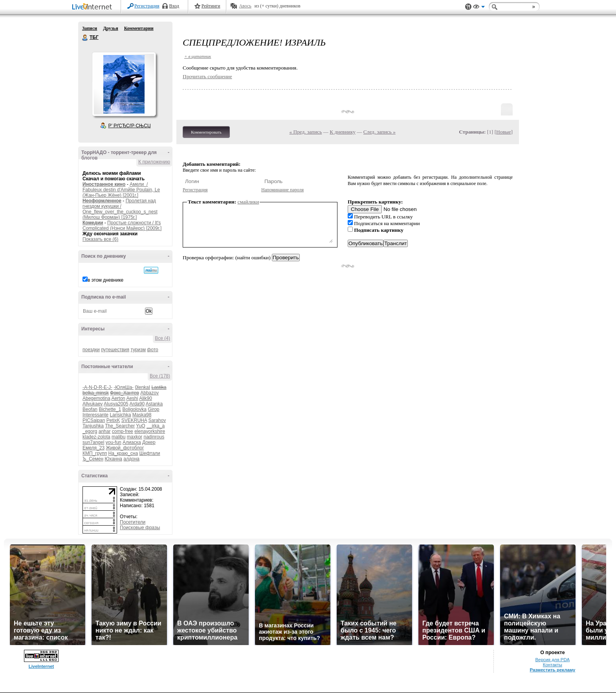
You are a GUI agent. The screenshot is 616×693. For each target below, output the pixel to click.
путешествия (115, 350)
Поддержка (468, 7)
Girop (153, 409)
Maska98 (142, 415)
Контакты (553, 665)
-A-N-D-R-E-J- (97, 387)
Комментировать (206, 132)
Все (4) (162, 338)
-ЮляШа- (124, 387)
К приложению (154, 162)
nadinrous (154, 437)
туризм (138, 350)
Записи (90, 28)
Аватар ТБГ (124, 84)
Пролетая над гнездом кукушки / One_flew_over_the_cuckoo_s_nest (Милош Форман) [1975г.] (120, 209)
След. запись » (379, 132)
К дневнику (343, 132)
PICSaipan (94, 420)
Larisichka (120, 415)
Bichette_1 (110, 409)
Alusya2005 (116, 404)
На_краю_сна (123, 453)
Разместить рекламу (552, 670)
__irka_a (156, 426)
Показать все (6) (100, 239)
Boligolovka (134, 409)
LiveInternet (93, 7)
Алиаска (132, 442)
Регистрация (147, 6)
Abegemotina (96, 398)
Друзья (110, 28)
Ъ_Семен (93, 459)
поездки (91, 350)
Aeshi (132, 398)
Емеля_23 (93, 448)
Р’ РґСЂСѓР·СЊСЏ (130, 126)
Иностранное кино (104, 184)
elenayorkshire (150, 431)
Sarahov (157, 420)
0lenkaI (142, 387)
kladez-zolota (96, 437)
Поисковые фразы (140, 528)
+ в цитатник (198, 56)
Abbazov (149, 393)
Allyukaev (93, 404)
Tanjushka (93, 426)
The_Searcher (120, 426)
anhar (105, 431)
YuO (140, 426)
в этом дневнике (105, 280)
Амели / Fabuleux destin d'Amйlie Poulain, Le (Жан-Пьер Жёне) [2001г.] (121, 190)
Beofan (90, 409)
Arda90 (137, 404)
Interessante (95, 415)
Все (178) (160, 376)
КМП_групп (95, 453)
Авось (245, 6)
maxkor (135, 437)
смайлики (248, 202)
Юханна (113, 459)
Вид (479, 8)
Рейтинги (211, 6)
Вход (174, 6)
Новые (503, 132)
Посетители (133, 522)
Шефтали (149, 453)
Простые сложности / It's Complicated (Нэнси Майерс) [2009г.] (122, 225)
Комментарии (139, 28)
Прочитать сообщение (207, 76)
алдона (131, 459)
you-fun (114, 442)
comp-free (123, 431)
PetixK (113, 420)
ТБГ (85, 38)
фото (152, 350)
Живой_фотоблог (125, 448)
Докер (149, 442)
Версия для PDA (553, 660)
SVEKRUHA (134, 420)
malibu (118, 437)
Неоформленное (102, 201)
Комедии (93, 223)
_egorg (90, 431)
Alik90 (146, 398)
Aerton (118, 398)
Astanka (154, 404)
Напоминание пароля (282, 190)
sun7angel (93, 442)
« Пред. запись (306, 132)
